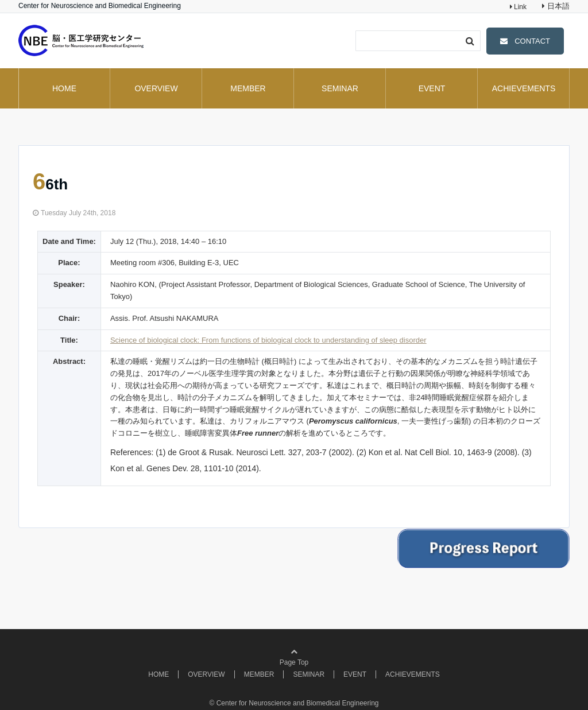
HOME (64, 88)
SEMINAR (340, 88)
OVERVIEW (156, 88)
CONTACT (532, 41)
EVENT (432, 88)
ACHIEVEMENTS (524, 88)
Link (519, 7)
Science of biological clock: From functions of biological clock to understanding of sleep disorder (268, 340)
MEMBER (248, 88)
